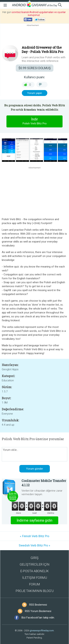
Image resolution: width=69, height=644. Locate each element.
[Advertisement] (34, 36)
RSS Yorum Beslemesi (38, 611)
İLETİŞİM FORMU (35, 578)
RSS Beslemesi (38, 605)
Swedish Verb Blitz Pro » (34, 545)
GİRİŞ (35, 558)
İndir (35, 121)
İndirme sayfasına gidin (34, 520)
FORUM (34, 584)
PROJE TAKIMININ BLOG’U (35, 591)
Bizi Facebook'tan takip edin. (38, 618)
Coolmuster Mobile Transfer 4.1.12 (44, 483)
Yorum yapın (35, 93)
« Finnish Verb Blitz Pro (35, 536)
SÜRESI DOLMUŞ (35, 68)
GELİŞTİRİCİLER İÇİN (35, 564)
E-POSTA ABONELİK (34, 571)
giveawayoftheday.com (42, 631)
